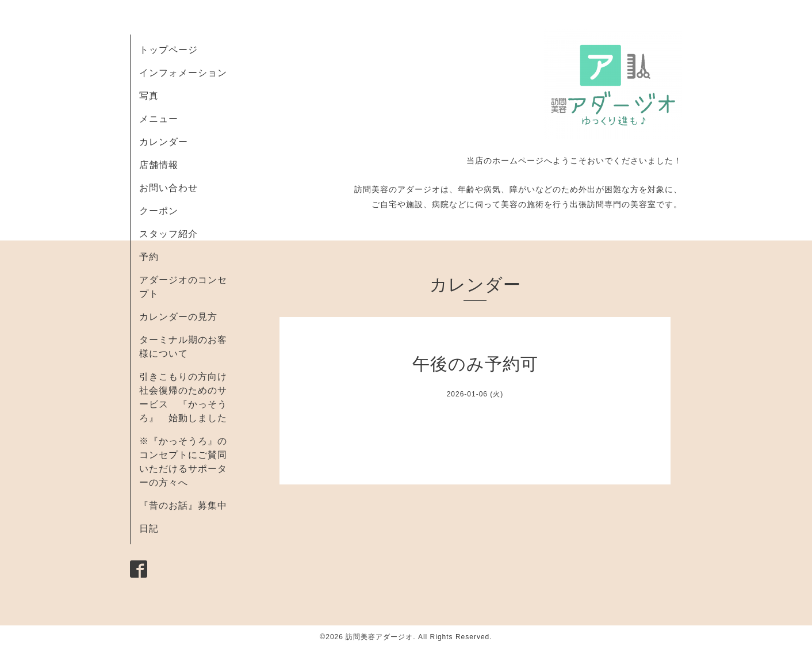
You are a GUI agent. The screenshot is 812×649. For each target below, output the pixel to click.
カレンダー (164, 142)
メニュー (159, 119)
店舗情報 (159, 165)
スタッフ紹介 (168, 234)
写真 (149, 96)
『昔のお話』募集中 (183, 505)
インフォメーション (183, 73)
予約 (149, 257)
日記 (149, 528)
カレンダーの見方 (178, 317)
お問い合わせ (168, 188)
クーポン (159, 211)
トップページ (168, 50)
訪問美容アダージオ (379, 637)
